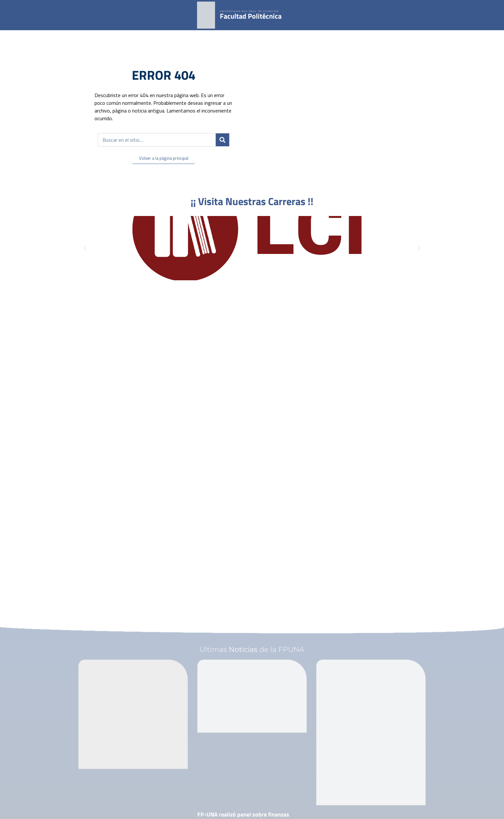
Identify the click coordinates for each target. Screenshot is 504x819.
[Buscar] (222, 140)
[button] (85, 248)
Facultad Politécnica (251, 16)
